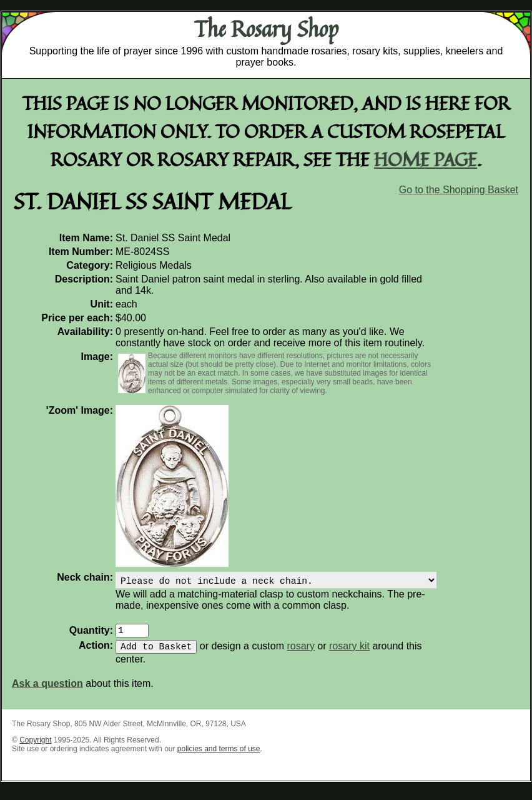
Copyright (35, 747)
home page (426, 159)
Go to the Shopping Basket (459, 190)
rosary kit (349, 653)
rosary (300, 653)
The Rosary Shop (266, 29)
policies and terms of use (219, 756)
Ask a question (47, 691)
